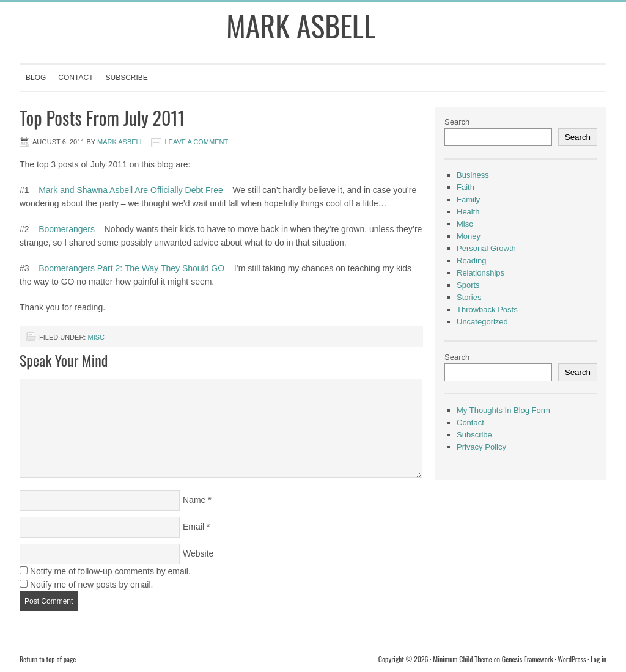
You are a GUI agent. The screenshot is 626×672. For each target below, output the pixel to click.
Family (468, 199)
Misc (96, 337)
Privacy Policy (481, 447)
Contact (75, 78)
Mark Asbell (301, 25)
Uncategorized (482, 322)
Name (194, 500)
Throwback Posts (487, 309)
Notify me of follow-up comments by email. (110, 571)
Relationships (481, 273)
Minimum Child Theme (462, 659)
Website (198, 553)
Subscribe (126, 78)
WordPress (572, 659)
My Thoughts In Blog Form (503, 410)
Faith (466, 187)
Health (468, 212)
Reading (471, 261)
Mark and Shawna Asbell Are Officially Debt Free (131, 190)
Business (473, 175)
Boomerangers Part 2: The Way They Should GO (131, 268)
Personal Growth (486, 248)
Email (193, 527)
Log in (598, 659)
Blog (36, 78)
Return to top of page (48, 659)
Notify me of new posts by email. (92, 585)
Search (457, 122)
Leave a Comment (196, 142)
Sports (468, 285)
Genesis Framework (528, 659)
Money (469, 236)
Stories (469, 297)
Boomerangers (67, 229)
